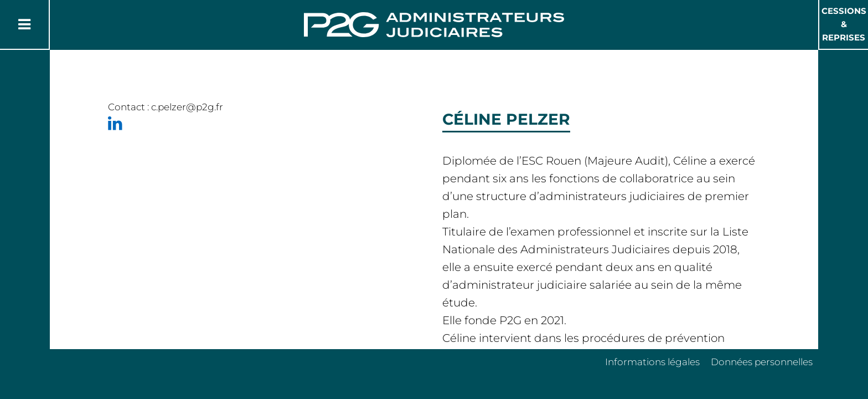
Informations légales (652, 362)
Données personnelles (762, 362)
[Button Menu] (24, 24)
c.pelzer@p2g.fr (187, 107)
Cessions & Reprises (844, 24)
